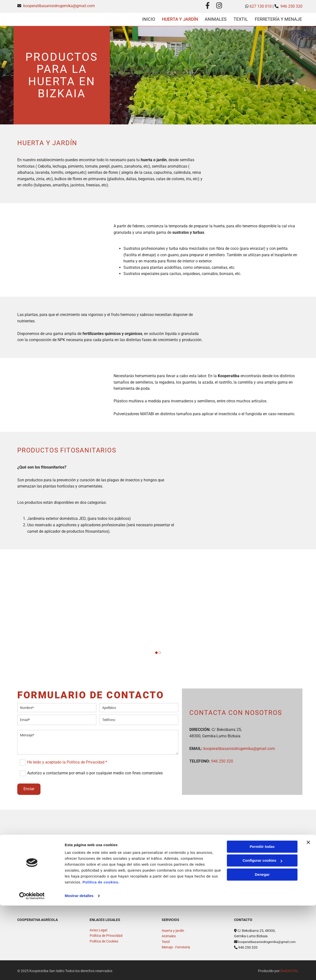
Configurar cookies (262, 935)
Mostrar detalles (79, 970)
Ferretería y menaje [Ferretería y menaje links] (279, 18)
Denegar (262, 949)
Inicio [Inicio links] (146, 18)
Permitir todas (262, 921)
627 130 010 (261, 6)
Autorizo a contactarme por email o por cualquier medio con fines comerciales (95, 771)
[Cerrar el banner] (308, 917)
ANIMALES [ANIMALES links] (215, 18)
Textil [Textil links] (241, 18)
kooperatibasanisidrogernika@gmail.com (59, 6)
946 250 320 (291, 6)
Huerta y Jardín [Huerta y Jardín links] (178, 18)
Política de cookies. (101, 957)
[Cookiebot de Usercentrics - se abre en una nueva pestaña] (32, 970)
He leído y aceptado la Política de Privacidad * (67, 761)
